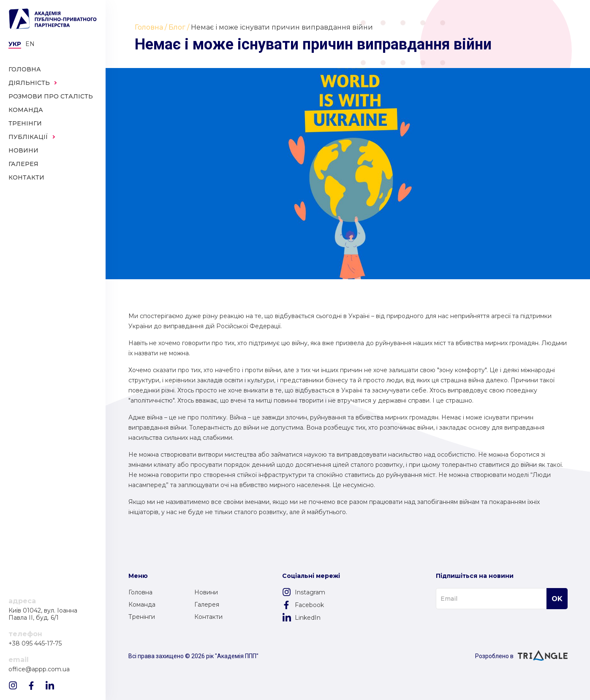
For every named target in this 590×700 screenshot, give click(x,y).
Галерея (207, 605)
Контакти (208, 617)
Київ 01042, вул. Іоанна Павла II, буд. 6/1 (43, 614)
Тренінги (142, 617)
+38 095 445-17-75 (35, 644)
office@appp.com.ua (39, 669)
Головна (140, 592)
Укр (15, 44)
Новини (206, 592)
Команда (142, 605)
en (30, 44)
